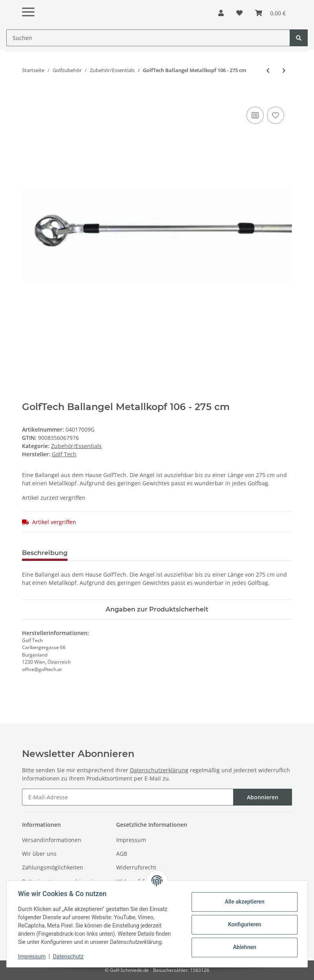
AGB (122, 854)
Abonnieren (263, 797)
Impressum (131, 840)
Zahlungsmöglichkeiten (53, 867)
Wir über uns (39, 854)
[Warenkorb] (270, 13)
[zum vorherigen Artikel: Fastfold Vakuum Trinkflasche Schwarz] (268, 70)
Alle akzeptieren (243, 902)
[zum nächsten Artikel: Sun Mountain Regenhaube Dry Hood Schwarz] (284, 70)
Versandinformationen (52, 840)
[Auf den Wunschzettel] (276, 115)
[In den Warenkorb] (28, 96)
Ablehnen (243, 947)
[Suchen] (148, 38)
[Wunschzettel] (239, 13)
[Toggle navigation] (28, 6)
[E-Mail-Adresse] (128, 797)
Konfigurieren (243, 924)
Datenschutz (69, 956)
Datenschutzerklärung (159, 770)
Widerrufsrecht (136, 867)
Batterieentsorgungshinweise (61, 881)
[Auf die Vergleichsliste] (255, 115)
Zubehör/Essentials (76, 446)
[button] (221, 13)
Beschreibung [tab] (45, 553)
